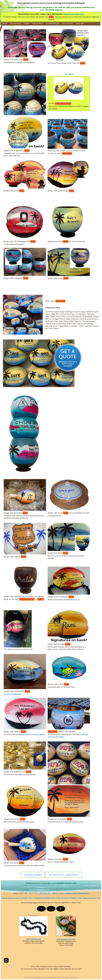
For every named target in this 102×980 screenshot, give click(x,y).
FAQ (30, 898)
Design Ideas (16, 24)
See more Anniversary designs (34, 734)
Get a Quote (68, 24)
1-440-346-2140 (44, 893)
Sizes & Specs (38, 24)
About (4, 898)
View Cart (80, 24)
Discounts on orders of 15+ (74, 14)
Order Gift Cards (62, 898)
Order (27, 24)
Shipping (73, 898)
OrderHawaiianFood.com (66, 939)
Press (80, 898)
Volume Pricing (53, 24)
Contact (24, 898)
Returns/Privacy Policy (92, 898)
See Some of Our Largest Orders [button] (63, 875)
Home (5, 24)
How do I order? (14, 898)
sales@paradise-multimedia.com (77, 893)
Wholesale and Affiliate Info (44, 898)
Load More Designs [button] (32, 875)
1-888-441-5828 (57, 893)
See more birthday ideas (13, 694)
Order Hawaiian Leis (34, 939)
